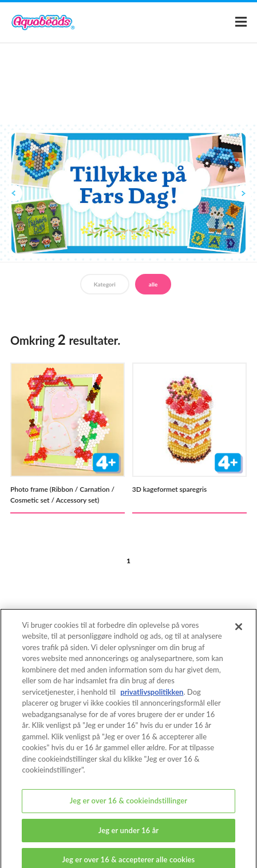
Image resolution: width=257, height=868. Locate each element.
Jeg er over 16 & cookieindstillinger (129, 806)
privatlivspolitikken (152, 697)
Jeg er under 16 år (129, 835)
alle (153, 284)
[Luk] (239, 632)
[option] (128, 193)
